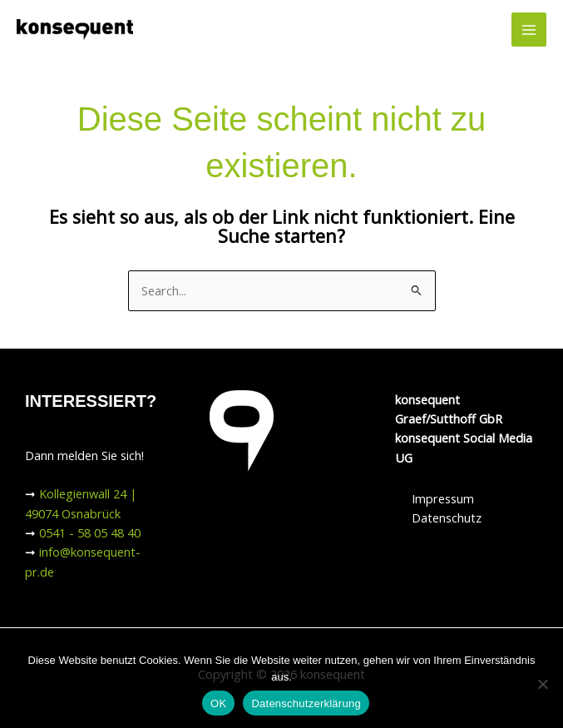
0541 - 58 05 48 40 (90, 532)
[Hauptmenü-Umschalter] (529, 30)
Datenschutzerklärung (306, 703)
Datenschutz (447, 518)
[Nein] (542, 684)
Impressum (443, 498)
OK (218, 703)
